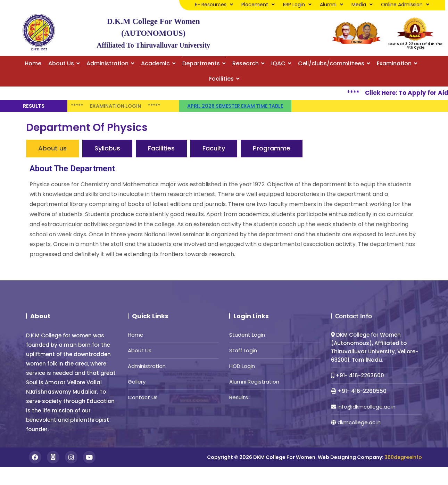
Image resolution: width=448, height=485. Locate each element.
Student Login (247, 335)
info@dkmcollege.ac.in (367, 407)
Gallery (137, 382)
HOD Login (242, 366)
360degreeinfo (403, 457)
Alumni (331, 5)
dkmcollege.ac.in (359, 422)
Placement (258, 5)
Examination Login (115, 106)
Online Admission (405, 5)
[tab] (52, 149)
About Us (140, 350)
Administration (147, 366)
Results (239, 397)
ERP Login (297, 5)
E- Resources (214, 5)
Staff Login (243, 350)
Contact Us (143, 397)
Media (362, 5)
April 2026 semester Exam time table (235, 106)
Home (136, 335)
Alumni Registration (254, 382)
